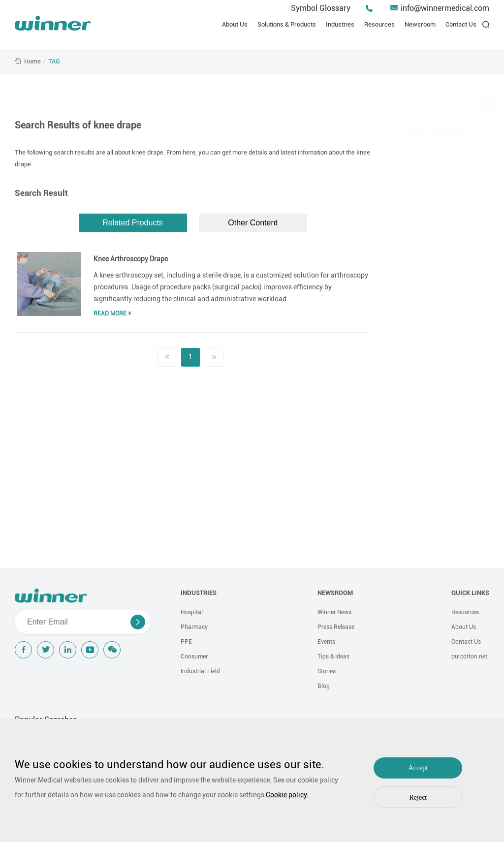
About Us (235, 24)
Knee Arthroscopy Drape (131, 259)
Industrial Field (200, 671)
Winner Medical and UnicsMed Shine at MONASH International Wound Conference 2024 (429, 438)
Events (326, 642)
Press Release (336, 627)
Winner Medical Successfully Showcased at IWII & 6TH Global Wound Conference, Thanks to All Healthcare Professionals (429, 365)
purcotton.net (469, 656)
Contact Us (461, 24)
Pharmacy (194, 627)
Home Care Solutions (418, 217)
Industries (340, 24)
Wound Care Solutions (419, 153)
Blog (324, 686)
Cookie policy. (287, 795)
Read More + (112, 313)
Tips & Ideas (333, 656)
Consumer (194, 656)
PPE (186, 642)
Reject (418, 797)
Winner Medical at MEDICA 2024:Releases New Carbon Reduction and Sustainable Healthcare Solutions (427, 292)
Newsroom (420, 24)
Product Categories (419, 130)
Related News (409, 249)
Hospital (192, 612)
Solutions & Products (287, 24)
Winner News (334, 612)
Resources (379, 24)
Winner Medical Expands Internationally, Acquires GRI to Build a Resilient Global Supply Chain (429, 505)
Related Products (133, 223)
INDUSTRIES (199, 593)
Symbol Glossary (321, 8)
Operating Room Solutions (410, 185)
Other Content (253, 223)
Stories (327, 671)
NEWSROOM (335, 593)
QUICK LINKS (470, 593)
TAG (54, 61)
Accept (418, 768)
